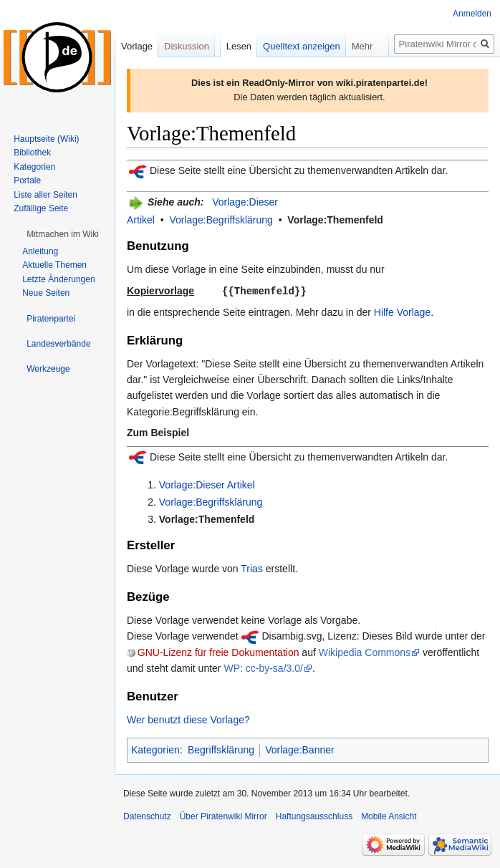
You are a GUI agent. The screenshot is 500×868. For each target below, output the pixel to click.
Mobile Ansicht (389, 816)
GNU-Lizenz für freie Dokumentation (218, 652)
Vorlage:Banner (300, 749)
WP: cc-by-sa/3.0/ (263, 667)
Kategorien (155, 749)
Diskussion (187, 46)
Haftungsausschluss (314, 816)
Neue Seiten (46, 293)
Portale (27, 180)
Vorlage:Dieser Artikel (207, 484)
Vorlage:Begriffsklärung (221, 220)
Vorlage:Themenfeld (335, 220)
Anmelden (472, 14)
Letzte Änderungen (58, 279)
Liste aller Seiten (45, 195)
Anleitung (40, 251)
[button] (63, 234)
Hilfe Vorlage (402, 312)
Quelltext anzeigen (302, 46)
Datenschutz (147, 816)
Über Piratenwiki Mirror (223, 816)
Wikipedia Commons (365, 652)
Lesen (239, 46)
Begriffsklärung (221, 749)
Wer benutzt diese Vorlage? (188, 719)
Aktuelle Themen (54, 265)
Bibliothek (32, 153)
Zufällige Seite (41, 208)
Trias (252, 568)
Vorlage (137, 46)
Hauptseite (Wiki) (46, 139)
